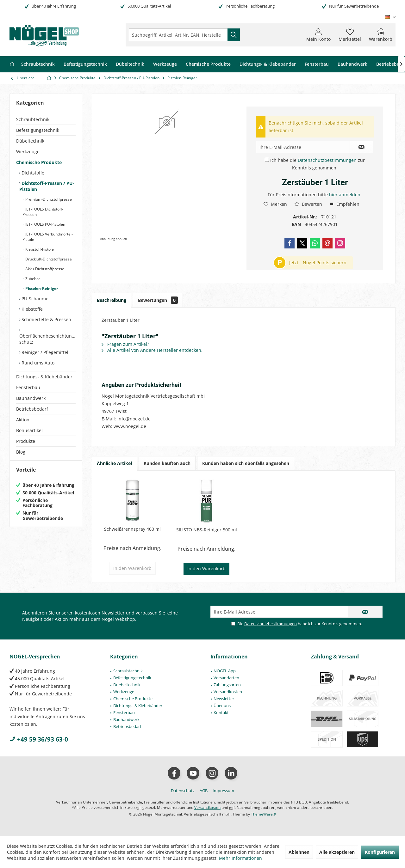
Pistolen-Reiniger (41, 288)
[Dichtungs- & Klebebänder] (268, 64)
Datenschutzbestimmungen (327, 160)
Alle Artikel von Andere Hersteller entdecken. (152, 350)
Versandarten (226, 678)
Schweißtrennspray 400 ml (132, 529)
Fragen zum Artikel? (125, 344)
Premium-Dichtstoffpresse (48, 199)
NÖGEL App (225, 671)
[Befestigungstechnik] (85, 64)
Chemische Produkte (39, 162)
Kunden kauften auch (167, 463)
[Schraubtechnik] (38, 64)
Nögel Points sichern (325, 263)
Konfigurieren (380, 852)
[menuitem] (381, 35)
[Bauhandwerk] (352, 64)
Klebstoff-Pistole (39, 249)
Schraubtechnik (33, 119)
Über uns (222, 706)
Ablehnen (299, 852)
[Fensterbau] (317, 64)
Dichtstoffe (32, 173)
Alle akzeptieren (337, 852)
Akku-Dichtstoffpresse (44, 269)
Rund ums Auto (37, 363)
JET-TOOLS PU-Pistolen (45, 224)
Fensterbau (28, 387)
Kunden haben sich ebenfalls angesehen (246, 463)
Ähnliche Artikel (114, 463)
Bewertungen (158, 300)
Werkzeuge (28, 152)
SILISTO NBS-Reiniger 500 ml (207, 530)
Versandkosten (228, 692)
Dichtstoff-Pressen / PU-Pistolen (47, 186)
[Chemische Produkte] (208, 64)
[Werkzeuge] (165, 64)
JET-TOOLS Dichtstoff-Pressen (43, 212)
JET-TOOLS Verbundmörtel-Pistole (48, 237)
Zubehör (32, 279)
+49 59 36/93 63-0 (39, 739)
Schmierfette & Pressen (46, 319)
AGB (204, 791)
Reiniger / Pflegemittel (44, 352)
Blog (21, 452)
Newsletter (224, 699)
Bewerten (308, 204)
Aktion (23, 420)
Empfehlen (345, 204)
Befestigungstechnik (38, 130)
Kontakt (221, 712)
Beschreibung (112, 300)
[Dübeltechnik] (130, 64)
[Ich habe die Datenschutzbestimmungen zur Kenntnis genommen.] (267, 160)
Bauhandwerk (31, 398)
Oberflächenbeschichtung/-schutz (47, 339)
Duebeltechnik (127, 685)
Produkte (26, 441)
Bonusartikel (29, 430)
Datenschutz (183, 791)
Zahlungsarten (227, 685)
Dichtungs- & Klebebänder (44, 377)
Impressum (223, 791)
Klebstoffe (31, 309)
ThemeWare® (263, 814)
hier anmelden (345, 195)
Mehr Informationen (240, 858)
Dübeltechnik (30, 141)
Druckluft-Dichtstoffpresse (48, 259)
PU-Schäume (34, 299)
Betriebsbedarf (32, 409)
